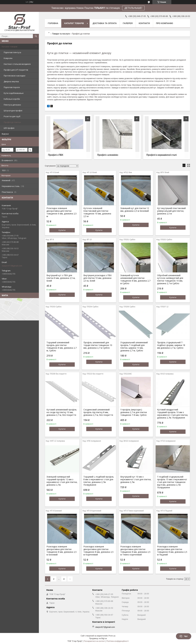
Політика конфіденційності (118, 641)
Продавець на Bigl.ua (98, 638)
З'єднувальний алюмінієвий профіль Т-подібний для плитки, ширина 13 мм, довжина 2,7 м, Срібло (134, 347)
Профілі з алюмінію (108, 155)
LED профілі (9, 128)
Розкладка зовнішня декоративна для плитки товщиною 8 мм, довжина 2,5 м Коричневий (98, 551)
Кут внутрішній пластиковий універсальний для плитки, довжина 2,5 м (171, 211)
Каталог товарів (10, 47)
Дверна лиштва (11, 81)
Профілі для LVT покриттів (16, 70)
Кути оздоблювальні (14, 93)
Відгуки (5, 134)
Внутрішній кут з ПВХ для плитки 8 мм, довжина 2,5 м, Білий (61, 278)
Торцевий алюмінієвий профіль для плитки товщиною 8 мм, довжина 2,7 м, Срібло (62, 347)
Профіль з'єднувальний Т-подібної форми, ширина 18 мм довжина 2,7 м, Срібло (171, 345)
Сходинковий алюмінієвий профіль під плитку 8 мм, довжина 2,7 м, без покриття (98, 412)
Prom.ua (112, 636)
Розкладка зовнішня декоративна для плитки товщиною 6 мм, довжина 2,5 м (62, 212)
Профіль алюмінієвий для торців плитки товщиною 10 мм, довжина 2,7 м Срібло (98, 345)
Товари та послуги (61, 34)
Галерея (128, 23)
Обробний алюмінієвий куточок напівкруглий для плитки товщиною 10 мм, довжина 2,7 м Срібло (170, 279)
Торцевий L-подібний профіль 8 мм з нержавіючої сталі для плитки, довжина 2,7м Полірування (99, 481)
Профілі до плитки (12, 122)
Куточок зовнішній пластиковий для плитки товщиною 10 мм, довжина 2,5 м (97, 212)
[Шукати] (36, 36)
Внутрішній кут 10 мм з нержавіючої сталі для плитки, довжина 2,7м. (136, 479)
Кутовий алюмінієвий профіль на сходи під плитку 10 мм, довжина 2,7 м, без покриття (62, 412)
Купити (62, 230)
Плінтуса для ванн (12, 105)
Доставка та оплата (105, 23)
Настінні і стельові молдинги (17, 64)
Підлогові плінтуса (12, 52)
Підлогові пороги (12, 87)
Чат (184, 636)
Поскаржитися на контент (94, 641)
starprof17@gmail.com (12, 266)
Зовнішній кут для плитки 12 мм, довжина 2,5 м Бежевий (135, 210)
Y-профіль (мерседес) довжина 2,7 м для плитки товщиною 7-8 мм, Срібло (134, 412)
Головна (53, 23)
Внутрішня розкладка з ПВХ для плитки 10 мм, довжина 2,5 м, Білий (97, 278)
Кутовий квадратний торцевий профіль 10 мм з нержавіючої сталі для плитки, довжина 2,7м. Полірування (173, 414)
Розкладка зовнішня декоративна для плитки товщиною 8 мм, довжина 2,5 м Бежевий (62, 551)
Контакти (144, 23)
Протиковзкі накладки (15, 76)
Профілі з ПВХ (56, 155)
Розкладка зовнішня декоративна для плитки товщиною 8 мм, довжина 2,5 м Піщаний (172, 551)
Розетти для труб (12, 116)
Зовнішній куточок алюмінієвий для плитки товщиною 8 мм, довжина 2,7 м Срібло (135, 279)
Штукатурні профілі (13, 111)
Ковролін (8, 58)
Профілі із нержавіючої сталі (161, 155)
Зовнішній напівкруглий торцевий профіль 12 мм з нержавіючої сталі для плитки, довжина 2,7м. (62, 481)
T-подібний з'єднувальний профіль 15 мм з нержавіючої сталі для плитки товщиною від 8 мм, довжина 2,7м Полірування (172, 482)
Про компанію (165, 23)
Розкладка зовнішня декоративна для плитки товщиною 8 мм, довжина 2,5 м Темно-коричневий (135, 551)
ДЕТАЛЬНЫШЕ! (133, 8)
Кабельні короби (12, 99)
